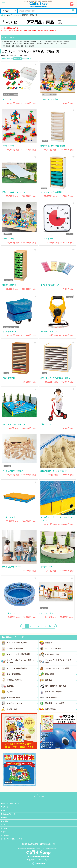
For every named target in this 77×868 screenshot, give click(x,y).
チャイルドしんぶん (22, 703)
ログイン (5, 825)
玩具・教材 (61, 674)
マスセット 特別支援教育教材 (22, 654)
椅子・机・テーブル (16, 41)
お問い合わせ (6, 835)
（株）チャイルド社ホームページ (12, 839)
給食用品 (66, 41)
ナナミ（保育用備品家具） (22, 668)
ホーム (6, 15)
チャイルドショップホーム (10, 803)
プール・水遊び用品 (62, 44)
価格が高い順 (27, 59)
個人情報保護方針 (33, 844)
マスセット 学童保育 (61, 649)
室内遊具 (33, 44)
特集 (3, 810)
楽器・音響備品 (61, 698)
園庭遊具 (40, 44)
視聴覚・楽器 (20, 46)
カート (4, 818)
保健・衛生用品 (58, 41)
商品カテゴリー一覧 (13, 637)
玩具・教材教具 (7, 44)
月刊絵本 (61, 643)
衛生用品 (22, 686)
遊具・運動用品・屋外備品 (61, 686)
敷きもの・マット (22, 698)
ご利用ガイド (6, 828)
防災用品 (22, 692)
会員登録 (5, 821)
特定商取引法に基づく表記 (47, 844)
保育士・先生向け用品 (61, 692)
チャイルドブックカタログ (22, 643)
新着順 (4, 59)
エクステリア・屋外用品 (44, 41)
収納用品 (26, 41)
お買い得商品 (61, 709)
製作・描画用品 (18, 44)
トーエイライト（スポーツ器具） (61, 668)
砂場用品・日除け (49, 44)
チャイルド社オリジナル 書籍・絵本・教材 (22, 661)
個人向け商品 (22, 709)
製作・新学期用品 (22, 674)
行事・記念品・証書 (8, 46)
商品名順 (9, 59)
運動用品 (26, 44)
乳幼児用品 (6, 41)
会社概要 (24, 844)
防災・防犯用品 (30, 46)
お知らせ (5, 807)
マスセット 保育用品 (22, 649)
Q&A (3, 832)
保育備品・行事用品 (22, 680)
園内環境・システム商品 (61, 703)
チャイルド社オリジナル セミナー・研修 (61, 661)
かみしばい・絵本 (61, 654)
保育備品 (33, 41)
